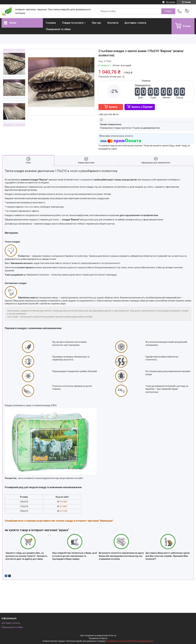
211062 (63, 502)
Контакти (113, 23)
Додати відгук (187, 11)
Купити (113, 107)
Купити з (142, 107)
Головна (51, 23)
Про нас (97, 23)
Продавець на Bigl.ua (98, 638)
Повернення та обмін (58, 29)
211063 (63, 506)
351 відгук (171, 2)
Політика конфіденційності (142, 641)
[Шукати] (168, 11)
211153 (63, 511)
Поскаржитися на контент (118, 641)
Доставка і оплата (135, 23)
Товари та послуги (73, 23)
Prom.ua (113, 636)
